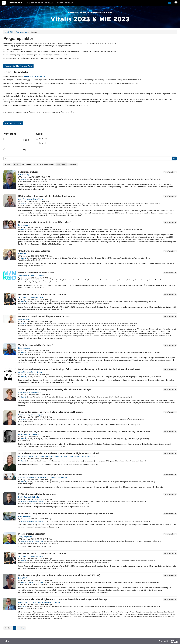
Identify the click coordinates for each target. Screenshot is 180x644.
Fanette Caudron (24, 225)
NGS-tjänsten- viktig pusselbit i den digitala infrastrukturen (47, 196)
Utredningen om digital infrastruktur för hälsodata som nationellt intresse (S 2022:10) (59, 575)
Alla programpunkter (13, 123)
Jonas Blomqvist (24, 372)
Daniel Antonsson (25, 517)
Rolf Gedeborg (24, 175)
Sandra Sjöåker (24, 415)
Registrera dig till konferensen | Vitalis (18, 66)
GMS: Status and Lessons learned (34, 251)
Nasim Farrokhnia (37, 297)
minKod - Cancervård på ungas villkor (36, 273)
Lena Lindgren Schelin (42, 456)
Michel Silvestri (33, 497)
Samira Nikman (37, 372)
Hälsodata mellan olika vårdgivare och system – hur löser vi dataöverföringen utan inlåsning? (63, 599)
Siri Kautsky (22, 276)
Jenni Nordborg (24, 297)
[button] (170, 3)
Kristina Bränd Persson (35, 392)
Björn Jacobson (24, 348)
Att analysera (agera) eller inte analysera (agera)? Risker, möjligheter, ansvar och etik (59, 453)
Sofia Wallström (24, 319)
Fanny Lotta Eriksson (26, 456)
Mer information (170, 172)
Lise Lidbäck (55, 456)
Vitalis (26, 140)
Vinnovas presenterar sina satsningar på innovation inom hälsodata (50, 475)
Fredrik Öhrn (23, 497)
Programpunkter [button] (16, 3)
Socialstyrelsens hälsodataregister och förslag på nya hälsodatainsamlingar (55, 389)
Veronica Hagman (37, 415)
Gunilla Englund (36, 602)
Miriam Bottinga (24, 434)
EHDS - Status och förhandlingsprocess (37, 494)
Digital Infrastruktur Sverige (29, 501)
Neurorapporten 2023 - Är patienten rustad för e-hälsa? (44, 222)
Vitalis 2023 (9, 32)
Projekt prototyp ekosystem (32, 534)
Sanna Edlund (62, 477)
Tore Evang (35, 434)
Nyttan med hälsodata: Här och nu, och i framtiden (42, 295)
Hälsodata (23, 179)
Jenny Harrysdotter (25, 537)
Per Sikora (22, 254)
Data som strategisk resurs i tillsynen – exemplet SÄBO (44, 316)
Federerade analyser (28, 172)
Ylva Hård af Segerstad (36, 276)
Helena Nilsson (38, 199)
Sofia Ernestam (75, 456)
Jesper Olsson (47, 602)
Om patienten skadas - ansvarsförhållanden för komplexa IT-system (51, 412)
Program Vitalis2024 (65, 3)
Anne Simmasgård (25, 199)
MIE (25, 150)
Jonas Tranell (40, 477)
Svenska (43, 139)
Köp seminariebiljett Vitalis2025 (40, 3)
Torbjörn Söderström (88, 456)
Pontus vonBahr (51, 477)
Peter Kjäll (56, 602)
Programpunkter (22, 32)
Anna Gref (22, 392)
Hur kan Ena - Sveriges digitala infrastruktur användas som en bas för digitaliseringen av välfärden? (66, 514)
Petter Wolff (23, 578)
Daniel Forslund (24, 602)
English (43, 143)
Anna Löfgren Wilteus (26, 477)
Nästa (23, 628)
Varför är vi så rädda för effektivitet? (36, 345)
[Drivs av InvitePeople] (168, 641)
